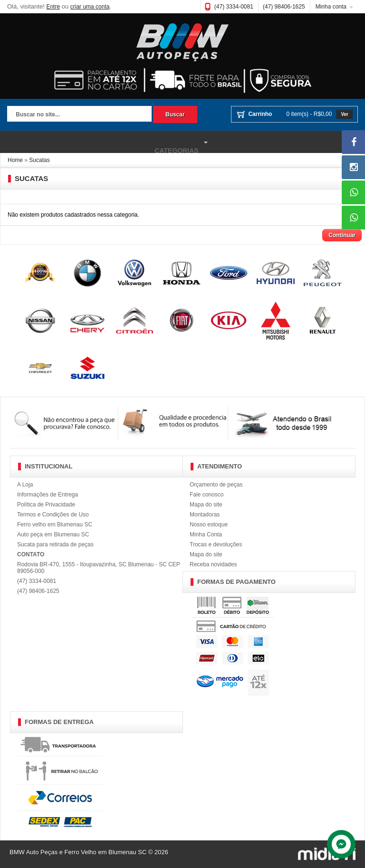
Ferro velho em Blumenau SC (55, 525)
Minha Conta (206, 534)
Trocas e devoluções (216, 544)
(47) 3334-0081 (234, 7)
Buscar (175, 114)
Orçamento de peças (216, 485)
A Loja (25, 485)
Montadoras (205, 515)
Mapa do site (206, 505)
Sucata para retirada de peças (55, 544)
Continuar (342, 235)
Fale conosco (207, 495)
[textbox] (79, 115)
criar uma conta (90, 7)
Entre (53, 7)
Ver (345, 114)
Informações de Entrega (48, 495)
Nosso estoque (209, 525)
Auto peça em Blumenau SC (53, 534)
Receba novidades (213, 564)
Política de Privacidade (46, 505)
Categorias (105, 143)
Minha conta (331, 7)
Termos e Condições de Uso (53, 515)
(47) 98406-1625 (284, 7)
